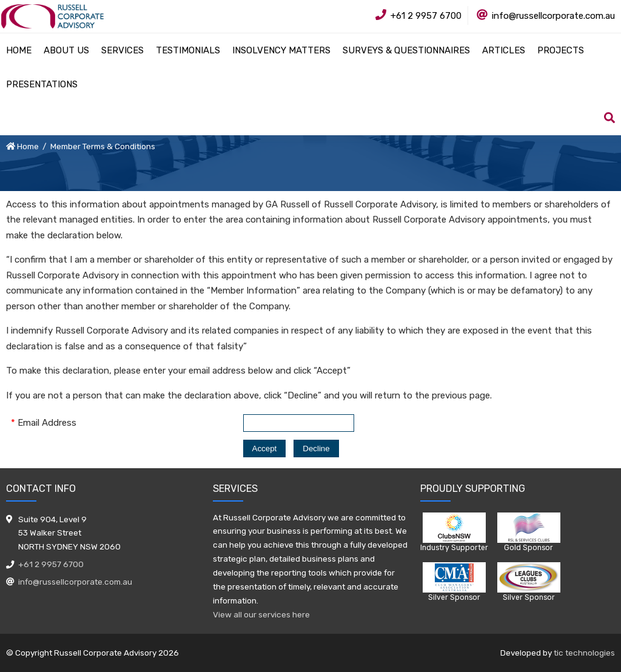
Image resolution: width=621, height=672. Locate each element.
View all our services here (261, 614)
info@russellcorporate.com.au (75, 582)
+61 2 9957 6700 (51, 564)
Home (28, 146)
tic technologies (584, 653)
